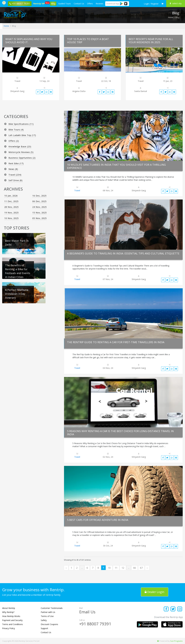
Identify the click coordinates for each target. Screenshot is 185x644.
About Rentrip (9, 608)
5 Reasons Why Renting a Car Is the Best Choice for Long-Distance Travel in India (120, 433)
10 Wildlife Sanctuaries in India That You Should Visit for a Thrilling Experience (116, 166)
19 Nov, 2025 (11, 213)
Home (171, 17)
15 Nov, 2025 (40, 213)
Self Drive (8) (16, 180)
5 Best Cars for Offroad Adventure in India (98, 520)
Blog (53, 4)
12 (123, 568)
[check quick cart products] (162, 4)
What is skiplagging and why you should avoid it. (29, 41)
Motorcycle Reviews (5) (21, 152)
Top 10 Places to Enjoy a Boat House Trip (88, 41)
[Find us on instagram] (180, 609)
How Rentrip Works (11, 616)
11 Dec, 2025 (11, 201)
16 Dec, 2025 (39, 196)
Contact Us (79, 4)
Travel (77, 190)
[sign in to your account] (151, 4)
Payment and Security (12, 620)
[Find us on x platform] (173, 609)
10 (109, 568)
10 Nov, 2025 (11, 218)
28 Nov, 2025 (11, 207)
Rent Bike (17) (16, 163)
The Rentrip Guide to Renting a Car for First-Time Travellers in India (116, 342)
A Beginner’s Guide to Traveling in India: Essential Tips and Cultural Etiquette (123, 253)
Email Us (87, 612)
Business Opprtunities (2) (22, 158)
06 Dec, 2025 (39, 201)
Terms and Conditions (13, 624)
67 (141, 568)
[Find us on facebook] (166, 609)
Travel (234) (15, 175)
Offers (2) (14, 141)
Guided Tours (65, 4)
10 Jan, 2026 (11, 196)
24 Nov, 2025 (40, 207)
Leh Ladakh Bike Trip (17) (22, 135)
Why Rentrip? (8, 612)
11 (116, 568)
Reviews (100, 4)
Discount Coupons (49, 624)
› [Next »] (147, 568)
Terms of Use (47, 616)
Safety (44, 620)
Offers (90, 4)
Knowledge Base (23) (20, 147)
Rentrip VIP (40, 3)
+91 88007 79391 (95, 624)
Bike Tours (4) (16, 130)
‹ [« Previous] (66, 568)
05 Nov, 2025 (40, 218)
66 (135, 568)
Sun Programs (176, 641)
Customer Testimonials (52, 608)
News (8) (13, 169)
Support (44, 628)
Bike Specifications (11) (21, 124)
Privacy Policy (9, 628)
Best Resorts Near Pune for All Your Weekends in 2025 (151, 41)
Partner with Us (48, 612)
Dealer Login (155, 592)
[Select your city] (176, 3)
